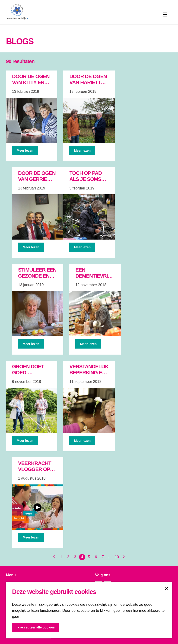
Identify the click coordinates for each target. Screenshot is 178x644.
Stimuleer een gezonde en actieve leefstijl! (37, 279)
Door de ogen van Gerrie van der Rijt (37, 179)
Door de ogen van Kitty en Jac (31, 82)
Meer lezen (25, 151)
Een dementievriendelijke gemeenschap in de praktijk (105, 279)
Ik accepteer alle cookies (36, 627)
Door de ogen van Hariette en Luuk (88, 82)
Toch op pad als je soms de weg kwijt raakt (87, 182)
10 (117, 557)
